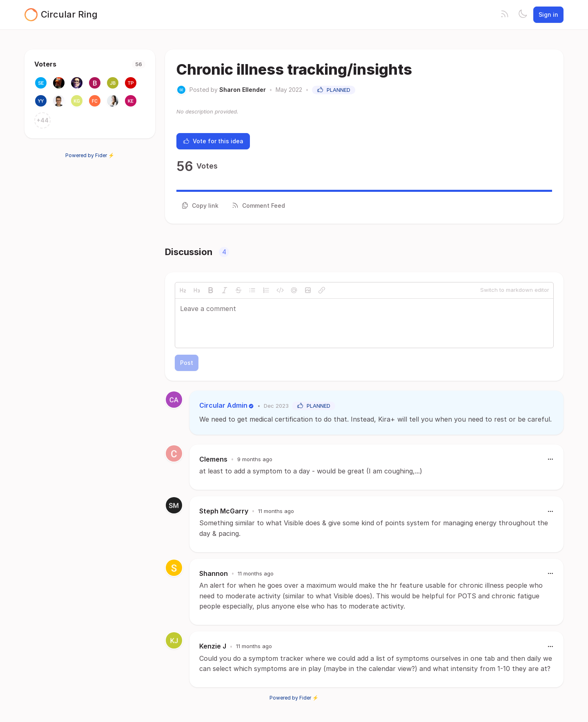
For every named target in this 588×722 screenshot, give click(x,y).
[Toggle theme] (523, 15)
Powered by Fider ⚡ (90, 155)
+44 (43, 120)
